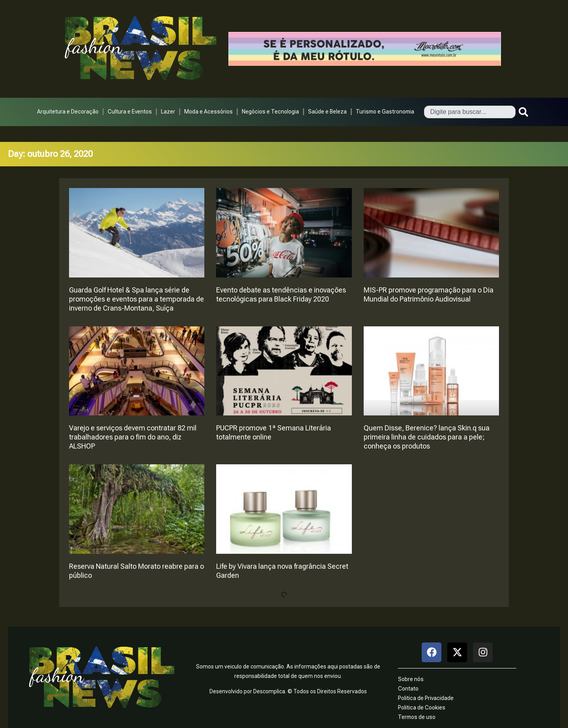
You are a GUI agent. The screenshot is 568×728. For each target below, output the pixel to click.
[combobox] (470, 112)
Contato (408, 689)
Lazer (168, 112)
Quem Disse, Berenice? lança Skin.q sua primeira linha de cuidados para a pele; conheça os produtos (427, 437)
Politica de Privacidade (426, 698)
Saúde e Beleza (327, 112)
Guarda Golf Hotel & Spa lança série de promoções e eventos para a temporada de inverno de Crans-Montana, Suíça (136, 299)
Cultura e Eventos (130, 112)
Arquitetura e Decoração (68, 112)
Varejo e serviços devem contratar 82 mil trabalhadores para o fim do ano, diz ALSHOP (133, 437)
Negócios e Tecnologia (270, 112)
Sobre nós (411, 679)
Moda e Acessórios (208, 112)
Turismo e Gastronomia (385, 112)
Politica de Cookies (422, 708)
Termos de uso (417, 717)
